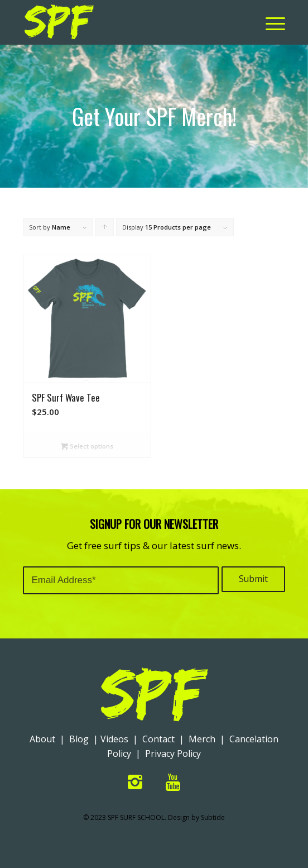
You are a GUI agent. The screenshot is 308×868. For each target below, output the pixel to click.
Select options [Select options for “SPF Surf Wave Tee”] (87, 446)
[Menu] (270, 22)
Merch (202, 739)
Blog (79, 739)
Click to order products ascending (105, 230)
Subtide (213, 817)
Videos (114, 739)
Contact (158, 739)
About (42, 739)
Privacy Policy (173, 753)
